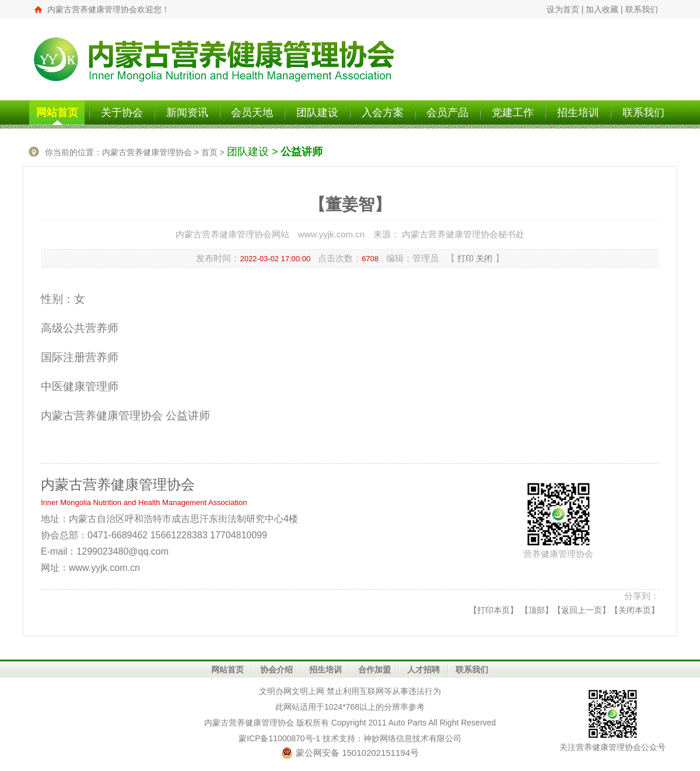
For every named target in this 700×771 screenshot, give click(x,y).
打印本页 (494, 610)
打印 (466, 258)
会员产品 (447, 113)
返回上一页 (582, 610)
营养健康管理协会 (261, 723)
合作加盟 (374, 670)
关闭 (484, 258)
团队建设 (317, 113)
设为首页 (563, 9)
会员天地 (252, 113)
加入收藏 (602, 9)
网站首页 (57, 113)
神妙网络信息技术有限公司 (412, 738)
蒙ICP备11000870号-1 (279, 738)
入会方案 (383, 113)
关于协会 (122, 113)
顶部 (537, 610)
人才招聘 (423, 670)
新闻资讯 (187, 113)
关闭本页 (635, 610)
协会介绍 (276, 670)
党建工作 (513, 113)
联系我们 (642, 9)
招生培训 (578, 113)
